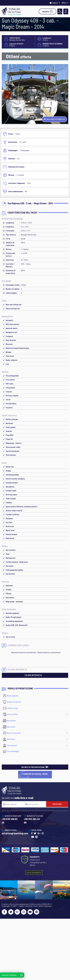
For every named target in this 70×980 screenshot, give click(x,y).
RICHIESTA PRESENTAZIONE (35, 767)
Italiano (55, 3)
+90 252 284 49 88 (32, 821)
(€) (65, 3)
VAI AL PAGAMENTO (34, 872)
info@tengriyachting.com (15, 833)
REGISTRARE (57, 804)
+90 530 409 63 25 (10, 821)
